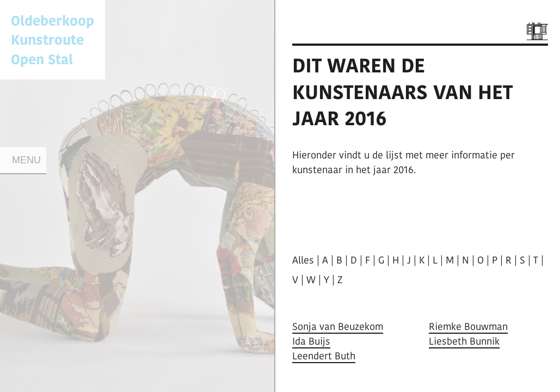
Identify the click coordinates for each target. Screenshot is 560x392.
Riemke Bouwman (468, 326)
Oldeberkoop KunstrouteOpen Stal (53, 39)
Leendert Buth (324, 356)
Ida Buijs (311, 341)
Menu (26, 160)
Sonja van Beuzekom (338, 326)
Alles (303, 260)
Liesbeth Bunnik (464, 341)
